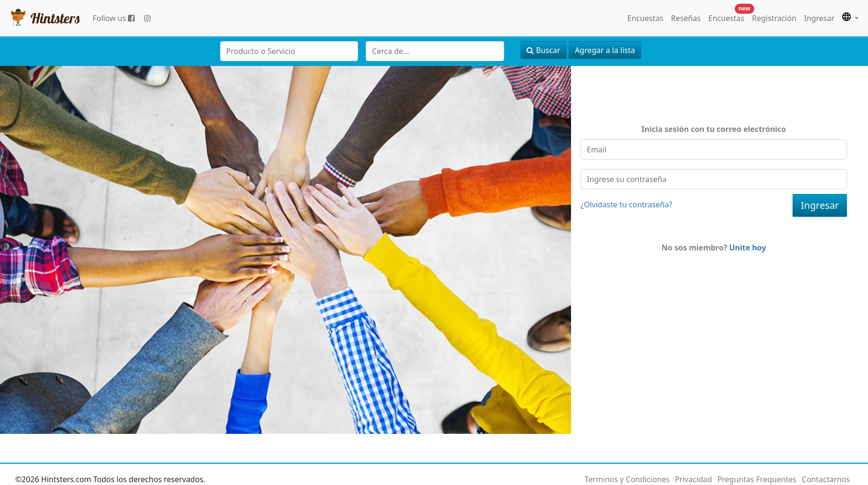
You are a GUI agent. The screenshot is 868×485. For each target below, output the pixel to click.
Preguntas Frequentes (757, 479)
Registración (774, 18)
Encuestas (645, 18)
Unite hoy (747, 248)
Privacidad (693, 479)
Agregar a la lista (605, 50)
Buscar (543, 50)
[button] (850, 18)
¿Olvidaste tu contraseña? (626, 205)
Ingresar (819, 18)
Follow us (114, 18)
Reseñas (686, 18)
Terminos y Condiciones (627, 479)
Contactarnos (826, 479)
